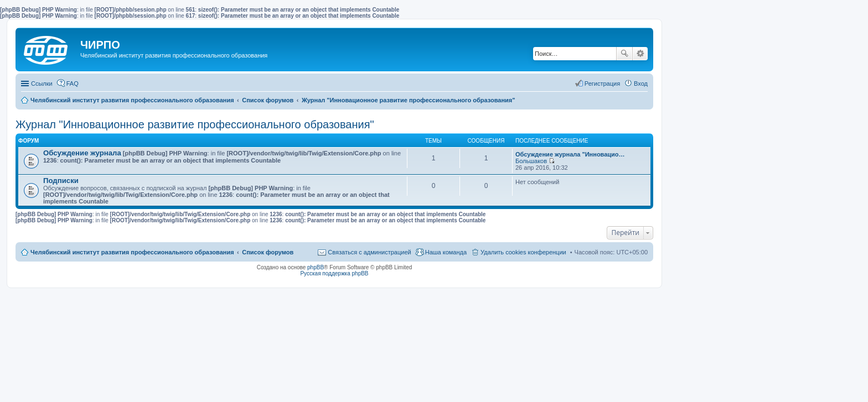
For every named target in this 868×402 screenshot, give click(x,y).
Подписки (61, 181)
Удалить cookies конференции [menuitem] (523, 252)
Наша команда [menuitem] (446, 252)
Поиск (624, 54)
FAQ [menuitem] (73, 83)
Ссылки (42, 83)
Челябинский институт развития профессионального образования (132, 252)
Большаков (531, 161)
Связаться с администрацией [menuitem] (369, 252)
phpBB (316, 267)
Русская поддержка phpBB (334, 273)
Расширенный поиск (640, 54)
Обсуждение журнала (82, 153)
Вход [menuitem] (641, 83)
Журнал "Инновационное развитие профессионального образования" (195, 124)
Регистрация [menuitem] (602, 83)
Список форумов (268, 252)
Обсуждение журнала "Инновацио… (570, 154)
